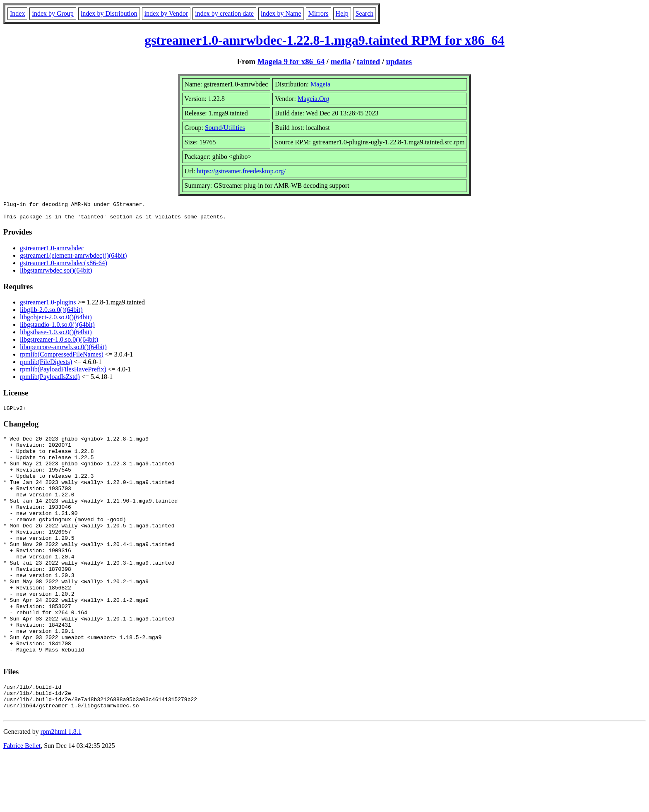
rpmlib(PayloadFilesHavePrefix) (63, 373)
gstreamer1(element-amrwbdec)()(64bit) (73, 259)
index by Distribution (109, 13)
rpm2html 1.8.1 (61, 787)
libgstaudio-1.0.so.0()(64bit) (57, 328)
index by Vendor (166, 13)
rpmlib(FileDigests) (46, 365)
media (341, 61)
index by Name (281, 13)
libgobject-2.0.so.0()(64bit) (56, 321)
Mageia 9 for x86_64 (291, 61)
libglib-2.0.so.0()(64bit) (51, 313)
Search (365, 13)
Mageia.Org (314, 99)
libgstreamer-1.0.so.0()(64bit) (59, 343)
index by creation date (224, 13)
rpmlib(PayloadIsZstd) (50, 380)
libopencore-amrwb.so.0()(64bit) (63, 351)
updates (399, 61)
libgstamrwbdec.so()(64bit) (56, 274)
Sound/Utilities (225, 128)
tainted (368, 61)
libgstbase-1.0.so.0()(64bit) (56, 336)
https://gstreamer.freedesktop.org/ (241, 171)
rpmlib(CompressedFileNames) (62, 358)
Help (342, 13)
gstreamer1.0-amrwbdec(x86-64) (64, 267)
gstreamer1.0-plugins (48, 306)
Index (17, 13)
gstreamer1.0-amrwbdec (52, 252)
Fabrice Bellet (22, 801)
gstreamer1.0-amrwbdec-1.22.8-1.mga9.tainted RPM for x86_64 (324, 40)
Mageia (320, 84)
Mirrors (318, 13)
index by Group (53, 13)
